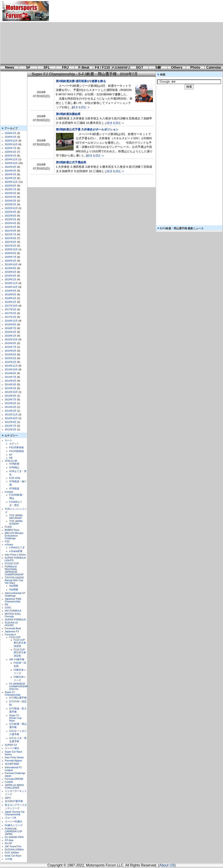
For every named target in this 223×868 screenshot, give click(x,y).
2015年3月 (11, 358)
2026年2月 (11, 137)
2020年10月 (11, 249)
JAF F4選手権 (17, 659)
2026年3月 (11, 133)
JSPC (8, 798)
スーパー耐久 (12, 748)
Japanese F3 (12, 631)
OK (11, 458)
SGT (140, 67)
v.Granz (9, 544)
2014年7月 (11, 377)
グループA (10, 818)
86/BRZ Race (12, 530)
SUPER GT (11, 745)
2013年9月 (11, 396)
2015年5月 (11, 354)
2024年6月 (11, 167)
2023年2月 (11, 204)
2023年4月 (11, 197)
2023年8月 (11, 186)
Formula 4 (10, 635)
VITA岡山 (14, 467)
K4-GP (9, 843)
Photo (195, 67)
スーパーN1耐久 (14, 821)
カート (9, 440)
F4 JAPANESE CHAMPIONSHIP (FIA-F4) (19, 686)
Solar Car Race (13, 856)
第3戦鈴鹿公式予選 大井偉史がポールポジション (87, 129)
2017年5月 (11, 309)
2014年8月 (11, 373)
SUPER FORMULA (15, 619)
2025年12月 (11, 141)
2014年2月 (11, 388)
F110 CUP (15, 637)
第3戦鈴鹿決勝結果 (68, 114)
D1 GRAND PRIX (14, 837)
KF (11, 455)
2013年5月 (11, 403)
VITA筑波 (14, 488)
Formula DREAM (14, 779)
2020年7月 (11, 257)
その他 (9, 859)
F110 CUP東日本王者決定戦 (20, 643)
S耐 (158, 67)
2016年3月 (11, 332)
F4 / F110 (102, 67)
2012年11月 (11, 414)
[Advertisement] (120, 32)
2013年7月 (11, 399)
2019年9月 (11, 268)
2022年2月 (11, 227)
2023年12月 (11, 182)
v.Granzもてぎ (17, 547)
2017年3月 (11, 313)
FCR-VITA (15, 478)
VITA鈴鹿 (14, 464)
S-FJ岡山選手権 (18, 698)
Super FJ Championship (13, 693)
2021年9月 (11, 231)
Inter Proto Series (14, 757)
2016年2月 (11, 336)
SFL (47, 67)
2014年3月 (11, 384)
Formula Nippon (13, 761)
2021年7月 (11, 234)
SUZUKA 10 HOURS (11, 624)
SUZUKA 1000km (14, 849)
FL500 (8, 527)
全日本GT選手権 (14, 801)
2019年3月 (11, 276)
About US (167, 865)
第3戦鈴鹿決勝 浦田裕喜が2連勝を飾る (81, 81)
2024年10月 (11, 163)
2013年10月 (11, 392)
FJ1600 (9, 782)
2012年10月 (11, 418)
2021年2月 (11, 246)
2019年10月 (11, 264)
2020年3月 (11, 261)
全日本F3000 (12, 764)
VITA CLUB (11, 461)
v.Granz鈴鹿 (16, 551)
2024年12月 (11, 159)
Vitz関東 (14, 589)
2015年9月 (11, 343)
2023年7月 (11, 189)
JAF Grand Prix (13, 846)
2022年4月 (11, 223)
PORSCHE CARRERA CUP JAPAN (14, 831)
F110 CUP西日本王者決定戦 (20, 653)
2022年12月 (11, 208)
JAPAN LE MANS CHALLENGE (14, 786)
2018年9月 (11, 291)
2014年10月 (11, 369)
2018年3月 (11, 298)
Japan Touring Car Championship (15, 813)
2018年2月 (11, 302)
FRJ (65, 67)
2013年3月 (11, 407)
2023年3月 (11, 201)
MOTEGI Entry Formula (13, 615)
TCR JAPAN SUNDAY (16, 522)
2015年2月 (11, 362)
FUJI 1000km (12, 853)
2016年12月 (11, 321)
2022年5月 (11, 219)
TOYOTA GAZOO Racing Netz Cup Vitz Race (14, 580)
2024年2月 (11, 178)
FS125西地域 (16, 451)
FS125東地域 (16, 447)
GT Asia (9, 840)
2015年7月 (11, 347)
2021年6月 (11, 238)
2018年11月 (11, 283)
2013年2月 (11, 411)
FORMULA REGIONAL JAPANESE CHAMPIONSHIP (14, 571)
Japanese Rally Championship (13, 600)
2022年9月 (11, 212)
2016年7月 (11, 328)
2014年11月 (11, 366)
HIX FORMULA (13, 611)
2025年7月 (11, 148)
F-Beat (84, 67)
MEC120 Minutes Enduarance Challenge (14, 536)
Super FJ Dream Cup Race (15, 718)
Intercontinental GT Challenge (15, 594)
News (10, 67)
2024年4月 (11, 174)
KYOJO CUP (12, 563)
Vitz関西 (14, 586)
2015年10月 (11, 339)
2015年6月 (11, 351)
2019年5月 (11, 272)
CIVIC (8, 608)
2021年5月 (11, 242)
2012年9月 (11, 422)
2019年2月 (11, 279)
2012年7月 (11, 426)
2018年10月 (11, 287)
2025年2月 (11, 156)
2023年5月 (11, 193)
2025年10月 (11, 144)
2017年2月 (11, 317)
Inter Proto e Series (15, 555)
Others (177, 67)
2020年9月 (11, 253)
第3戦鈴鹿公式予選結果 (71, 162)
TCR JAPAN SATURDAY (16, 517)
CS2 (7, 541)
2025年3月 (11, 152)
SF (28, 67)
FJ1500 (9, 492)
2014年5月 (11, 381)
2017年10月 (11, 306)
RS (7, 604)
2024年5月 (11, 171)
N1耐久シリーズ (14, 825)
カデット (14, 444)
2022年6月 (11, 216)
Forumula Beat (13, 628)
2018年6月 (11, 294)
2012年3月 (11, 429)
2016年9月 (11, 324)
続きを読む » (81, 107)
